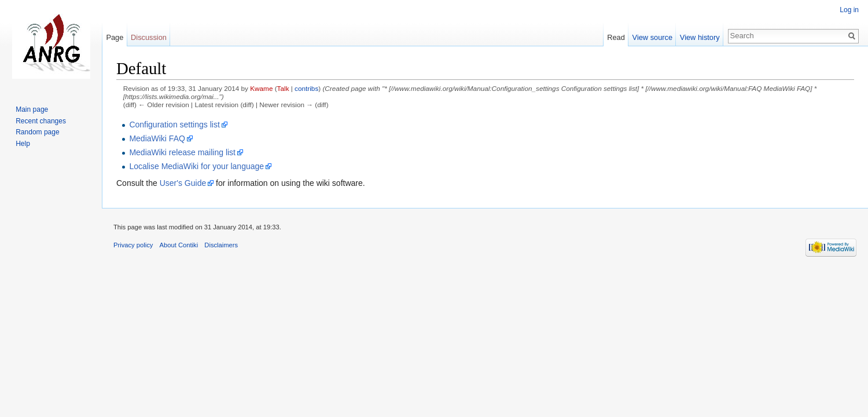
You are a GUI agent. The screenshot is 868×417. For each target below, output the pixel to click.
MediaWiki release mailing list (182, 152)
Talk (283, 88)
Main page (32, 109)
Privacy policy (133, 245)
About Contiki (179, 245)
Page (115, 37)
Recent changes (41, 121)
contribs (306, 88)
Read (616, 37)
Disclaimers (221, 245)
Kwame (261, 88)
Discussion (149, 37)
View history (700, 37)
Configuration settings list (174, 125)
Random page (37, 132)
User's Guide (183, 183)
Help (23, 144)
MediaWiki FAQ (157, 138)
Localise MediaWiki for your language (196, 166)
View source (652, 37)
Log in (849, 10)
